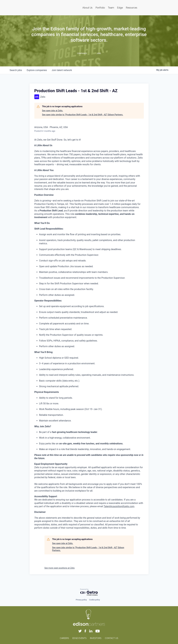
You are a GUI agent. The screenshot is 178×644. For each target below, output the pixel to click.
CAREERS (64, 638)
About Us (87, 8)
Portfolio (100, 8)
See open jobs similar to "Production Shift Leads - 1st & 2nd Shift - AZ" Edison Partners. (83, 115)
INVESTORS (96, 638)
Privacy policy (81, 600)
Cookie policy (95, 600)
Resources (132, 8)
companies (37, 70)
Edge (120, 8)
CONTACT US (111, 638)
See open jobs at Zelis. (53, 111)
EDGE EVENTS (79, 638)
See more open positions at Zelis (60, 568)
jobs (16, 70)
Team (111, 8)
